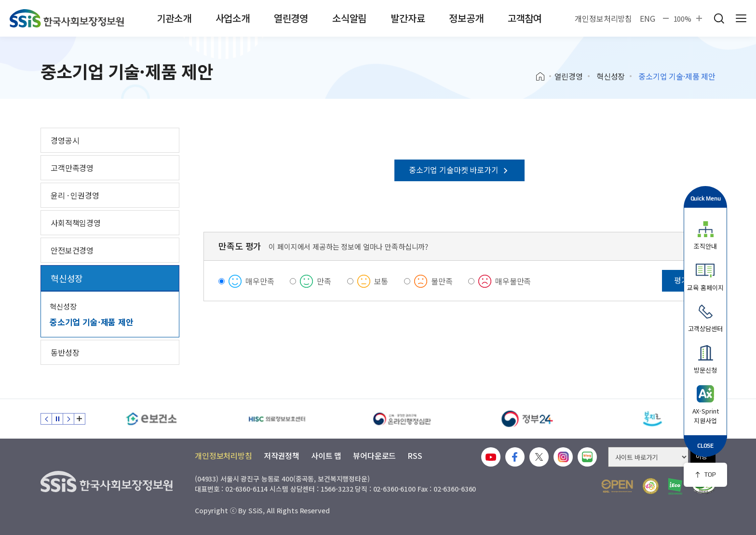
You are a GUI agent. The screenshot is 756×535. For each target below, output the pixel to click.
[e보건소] (151, 419)
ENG (648, 18)
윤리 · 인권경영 (75, 195)
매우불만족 (513, 281)
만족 (324, 281)
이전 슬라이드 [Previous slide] (46, 419)
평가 (681, 280)
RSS (415, 455)
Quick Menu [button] (706, 198)
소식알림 (349, 18)
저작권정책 (282, 455)
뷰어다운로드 (374, 455)
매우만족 (260, 281)
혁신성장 (611, 76)
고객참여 (525, 18)
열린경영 (291, 18)
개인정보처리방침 (603, 18)
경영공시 (65, 140)
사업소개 (233, 18)
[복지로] (653, 419)
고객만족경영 (72, 168)
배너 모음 (80, 419)
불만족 (442, 281)
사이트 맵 (326, 455)
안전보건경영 (72, 250)
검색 (719, 18)
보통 (381, 281)
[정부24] (527, 419)
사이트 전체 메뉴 (741, 18)
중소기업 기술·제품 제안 (92, 322)
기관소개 (174, 18)
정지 (57, 419)
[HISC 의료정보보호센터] (277, 419)
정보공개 (466, 18)
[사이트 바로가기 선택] (648, 457)
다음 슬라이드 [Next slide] (68, 419)
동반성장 (65, 352)
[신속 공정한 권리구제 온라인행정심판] (402, 419)
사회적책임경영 (76, 223)
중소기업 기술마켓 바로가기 (459, 170)
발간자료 (408, 18)
